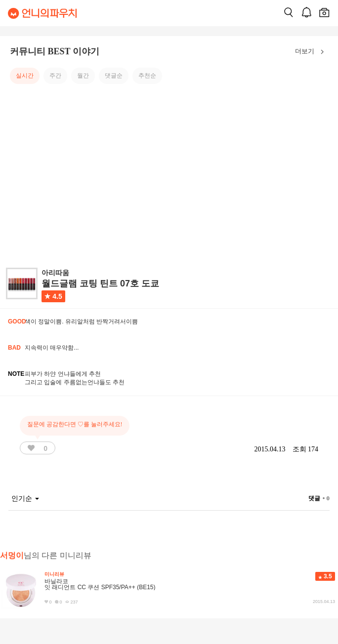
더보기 (312, 52)
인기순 (25, 499)
